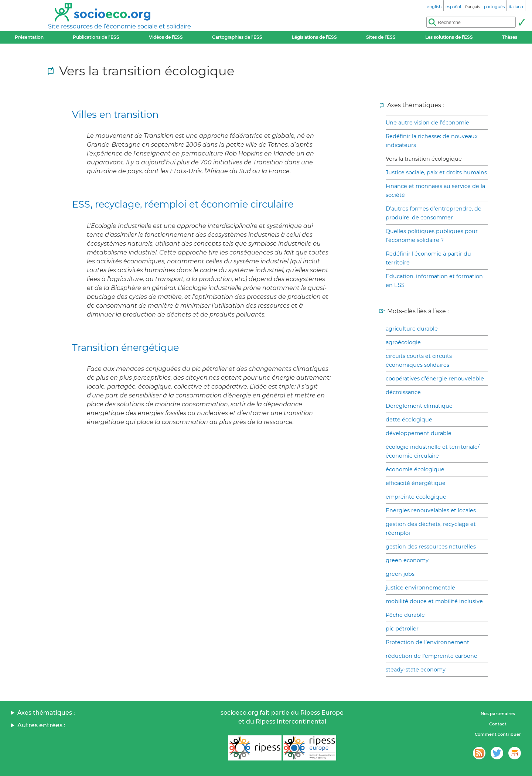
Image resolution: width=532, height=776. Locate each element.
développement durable (419, 433)
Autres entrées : (41, 725)
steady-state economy (416, 670)
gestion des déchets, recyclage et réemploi (431, 529)
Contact (498, 724)
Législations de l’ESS (314, 37)
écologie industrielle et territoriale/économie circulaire (433, 451)
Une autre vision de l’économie (427, 123)
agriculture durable (412, 329)
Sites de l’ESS (381, 37)
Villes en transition (115, 114)
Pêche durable (405, 615)
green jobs (400, 574)
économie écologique (415, 469)
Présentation (29, 37)
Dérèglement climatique (419, 406)
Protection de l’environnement (427, 642)
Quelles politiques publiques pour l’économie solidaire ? (432, 236)
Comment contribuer (498, 734)
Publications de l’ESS (96, 37)
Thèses (510, 37)
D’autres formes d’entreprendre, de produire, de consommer (434, 213)
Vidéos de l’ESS (166, 37)
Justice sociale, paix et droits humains (436, 172)
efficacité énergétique (416, 483)
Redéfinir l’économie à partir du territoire (428, 258)
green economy (407, 560)
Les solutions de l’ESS (449, 37)
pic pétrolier (402, 629)
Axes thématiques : (46, 713)
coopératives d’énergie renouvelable (435, 379)
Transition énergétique (125, 347)
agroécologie (403, 342)
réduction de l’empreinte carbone (432, 656)
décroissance (403, 392)
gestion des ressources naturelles (431, 547)
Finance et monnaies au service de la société (435, 191)
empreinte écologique (416, 497)
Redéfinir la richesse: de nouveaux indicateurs (432, 141)
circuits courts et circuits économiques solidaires (419, 360)
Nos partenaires (498, 714)
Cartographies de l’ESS (237, 37)
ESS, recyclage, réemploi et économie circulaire (183, 204)
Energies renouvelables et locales (431, 510)
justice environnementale (420, 588)
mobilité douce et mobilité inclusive (434, 601)
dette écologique (409, 420)
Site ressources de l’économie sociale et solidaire (120, 26)
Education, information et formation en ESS (434, 281)
